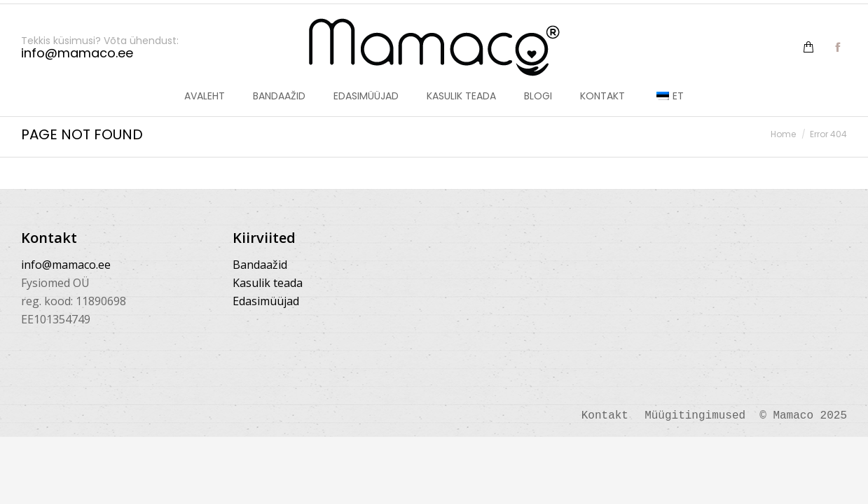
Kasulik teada (268, 283)
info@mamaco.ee (66, 265)
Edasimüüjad (266, 301)
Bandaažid (260, 265)
